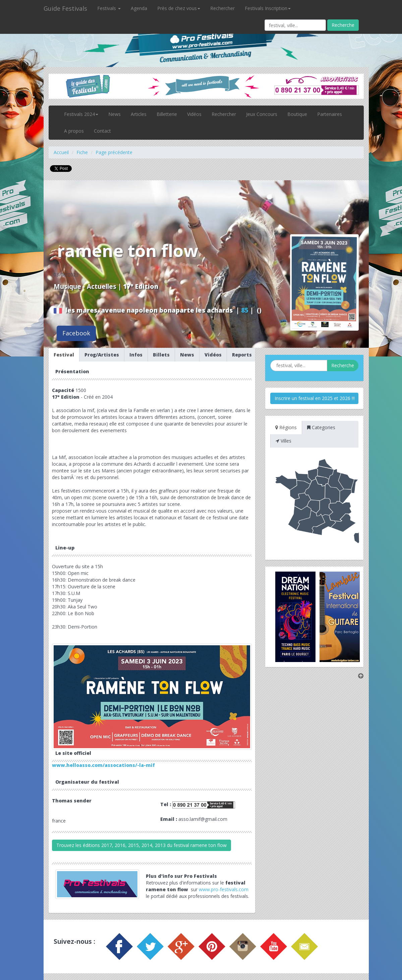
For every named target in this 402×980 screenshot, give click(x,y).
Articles (139, 114)
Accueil (61, 152)
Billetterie (167, 114)
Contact (102, 131)
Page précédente (114, 152)
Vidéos (194, 114)
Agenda (139, 8)
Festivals (109, 8)
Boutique (297, 114)
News (114, 114)
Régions (286, 427)
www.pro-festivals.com (224, 889)
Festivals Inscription (268, 8)
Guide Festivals (65, 8)
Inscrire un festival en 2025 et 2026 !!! (315, 398)
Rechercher (222, 8)
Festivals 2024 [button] (81, 114)
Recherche (343, 25)
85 (245, 310)
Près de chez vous (179, 8)
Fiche (82, 152)
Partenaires (330, 114)
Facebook (76, 333)
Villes (283, 441)
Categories (321, 427)
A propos (74, 131)
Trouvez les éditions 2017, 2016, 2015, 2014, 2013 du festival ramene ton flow (141, 845)
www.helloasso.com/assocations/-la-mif (103, 765)
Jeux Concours (262, 114)
